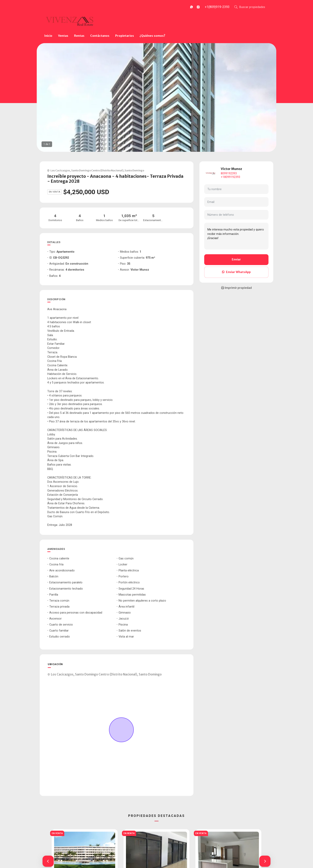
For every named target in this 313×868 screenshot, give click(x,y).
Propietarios (125, 36)
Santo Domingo (134, 170)
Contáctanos (100, 36)
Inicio (48, 36)
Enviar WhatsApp (236, 272)
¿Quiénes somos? (152, 36)
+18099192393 (230, 177)
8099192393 (229, 173)
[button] (48, 861)
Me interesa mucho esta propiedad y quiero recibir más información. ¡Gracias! (236, 236)
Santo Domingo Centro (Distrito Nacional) (97, 170)
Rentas (79, 36)
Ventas (63, 36)
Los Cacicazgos (60, 170)
